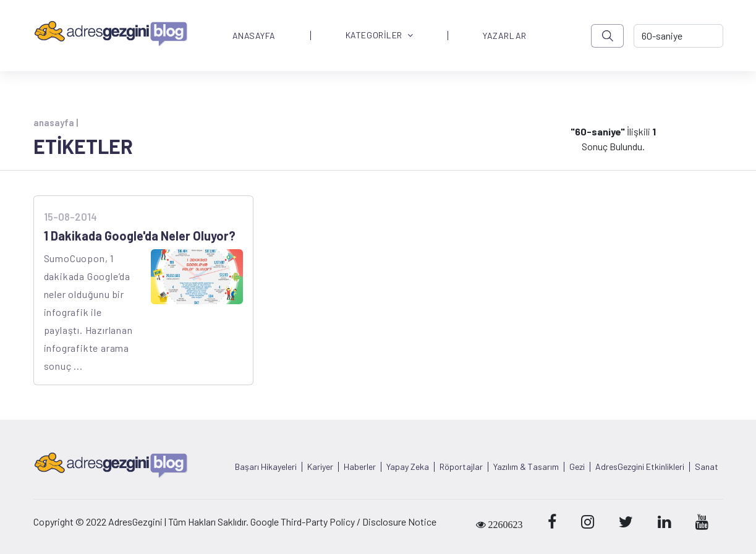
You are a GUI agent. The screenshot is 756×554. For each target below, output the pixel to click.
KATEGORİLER (380, 36)
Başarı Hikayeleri (266, 467)
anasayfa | (56, 122)
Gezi (577, 467)
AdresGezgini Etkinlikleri (640, 467)
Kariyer (320, 467)
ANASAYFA (254, 36)
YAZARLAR (504, 36)
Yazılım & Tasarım (526, 467)
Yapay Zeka (408, 467)
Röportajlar (461, 467)
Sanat (707, 467)
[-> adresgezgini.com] (678, 36)
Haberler (360, 467)
